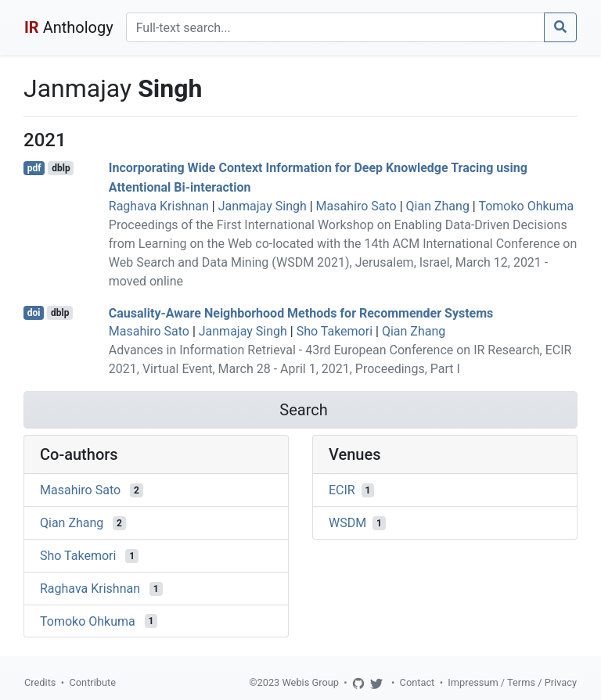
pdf (34, 168)
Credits (40, 682)
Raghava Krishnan (159, 206)
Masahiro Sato (356, 206)
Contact (417, 682)
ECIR (342, 490)
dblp (61, 168)
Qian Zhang (438, 206)
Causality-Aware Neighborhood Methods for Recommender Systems (301, 312)
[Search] (335, 27)
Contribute (92, 682)
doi (34, 313)
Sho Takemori (335, 331)
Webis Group (310, 682)
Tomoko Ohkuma (526, 206)
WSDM (347, 523)
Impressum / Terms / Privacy (512, 682)
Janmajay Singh (263, 206)
